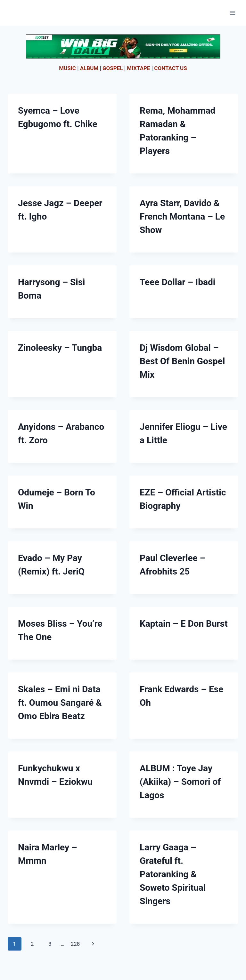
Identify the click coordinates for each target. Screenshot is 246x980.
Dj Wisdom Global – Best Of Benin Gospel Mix (182, 361)
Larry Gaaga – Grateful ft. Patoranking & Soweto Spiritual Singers (173, 874)
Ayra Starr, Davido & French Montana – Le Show (182, 217)
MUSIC (67, 68)
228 (75, 944)
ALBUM (89, 68)
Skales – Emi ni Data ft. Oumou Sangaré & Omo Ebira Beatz (60, 703)
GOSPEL (113, 68)
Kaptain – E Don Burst (184, 624)
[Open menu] (232, 13)
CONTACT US (170, 68)
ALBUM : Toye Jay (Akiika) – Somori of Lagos (180, 782)
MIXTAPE (138, 68)
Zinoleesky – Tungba (60, 348)
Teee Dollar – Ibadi (177, 282)
